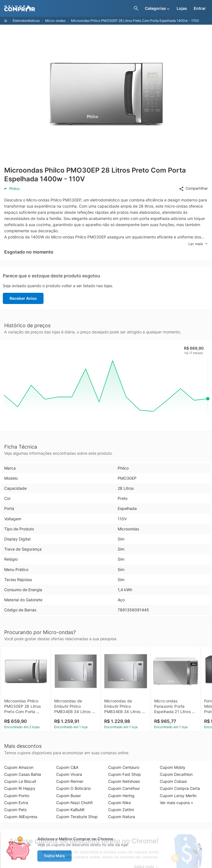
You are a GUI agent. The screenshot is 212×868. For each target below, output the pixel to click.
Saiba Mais (54, 856)
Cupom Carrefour (124, 788)
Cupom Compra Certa (180, 788)
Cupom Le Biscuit (20, 781)
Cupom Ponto (17, 796)
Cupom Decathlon (176, 774)
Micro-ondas (55, 21)
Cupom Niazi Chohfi (74, 803)
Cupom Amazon (19, 767)
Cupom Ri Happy (20, 788)
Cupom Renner (70, 781)
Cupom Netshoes (124, 781)
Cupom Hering (121, 796)
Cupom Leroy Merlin (178, 796)
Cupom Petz (16, 810)
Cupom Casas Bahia (23, 774)
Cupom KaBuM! (70, 810)
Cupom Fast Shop (125, 774)
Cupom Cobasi (173, 781)
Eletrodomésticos (26, 21)
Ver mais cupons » (176, 803)
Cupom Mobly (173, 767)
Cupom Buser (69, 796)
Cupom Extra (16, 803)
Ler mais (198, 244)
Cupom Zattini (121, 810)
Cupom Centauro (124, 767)
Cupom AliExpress (21, 817)
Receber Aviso (23, 298)
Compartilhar (193, 189)
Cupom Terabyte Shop (77, 817)
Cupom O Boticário (73, 788)
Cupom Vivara (69, 774)
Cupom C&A (67, 767)
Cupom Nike (119, 803)
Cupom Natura (122, 817)
